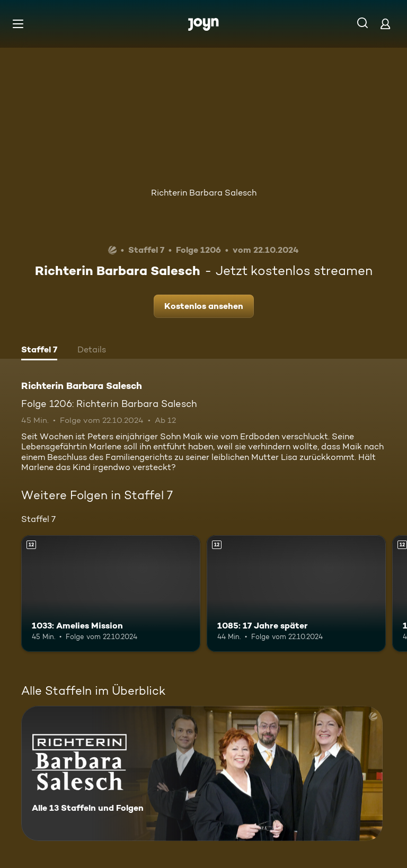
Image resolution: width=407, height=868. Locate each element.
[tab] (39, 351)
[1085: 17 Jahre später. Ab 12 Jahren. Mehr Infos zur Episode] (296, 594)
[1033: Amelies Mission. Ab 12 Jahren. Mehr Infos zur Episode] (111, 594)
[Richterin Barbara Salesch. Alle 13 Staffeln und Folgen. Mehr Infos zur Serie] (202, 773)
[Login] (385, 24)
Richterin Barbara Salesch (204, 193)
